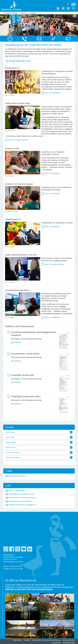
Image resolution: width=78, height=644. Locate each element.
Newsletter (56, 643)
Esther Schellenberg (12, 458)
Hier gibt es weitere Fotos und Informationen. (29, 589)
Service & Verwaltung (10, 13)
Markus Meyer (10, 432)
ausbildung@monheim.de (17, 476)
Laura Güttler (10, 437)
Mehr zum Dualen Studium (18, 140)
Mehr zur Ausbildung (52, 93)
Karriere (23, 13)
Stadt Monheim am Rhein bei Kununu (22, 498)
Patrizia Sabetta (11, 442)
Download (17, 342)
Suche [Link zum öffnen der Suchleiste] (74, 8)
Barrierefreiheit (69, 640)
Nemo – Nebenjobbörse (17, 490)
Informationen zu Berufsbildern (20, 501)
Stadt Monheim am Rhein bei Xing (21, 494)
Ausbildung (33, 13)
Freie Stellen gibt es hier (21, 61)
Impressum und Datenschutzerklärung (46, 640)
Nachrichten (17, 640)
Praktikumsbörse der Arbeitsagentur (22, 505)
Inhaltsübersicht (69, 643)
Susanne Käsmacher (13, 452)
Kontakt (27, 640)
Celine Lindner (11, 447)
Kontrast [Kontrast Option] (59, 9)
